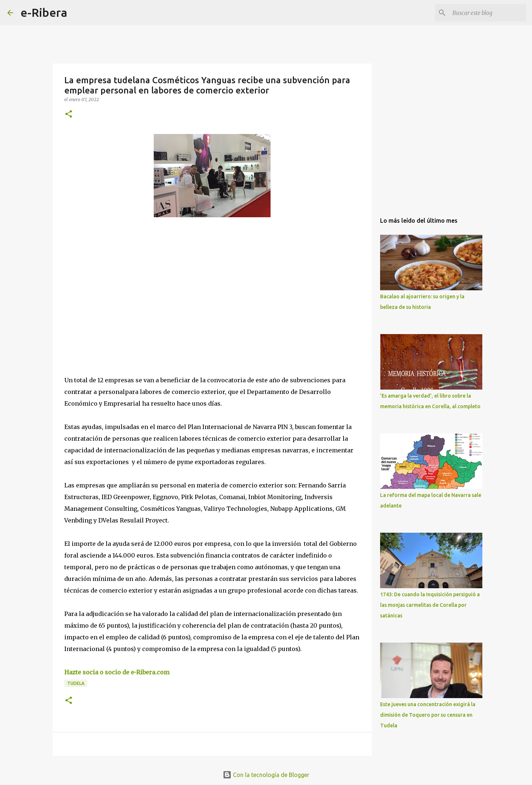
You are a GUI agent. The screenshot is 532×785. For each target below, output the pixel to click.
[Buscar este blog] (488, 13)
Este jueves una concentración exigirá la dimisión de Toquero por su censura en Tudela (428, 715)
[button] (69, 114)
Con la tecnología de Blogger (266, 775)
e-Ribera (44, 12)
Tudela (76, 683)
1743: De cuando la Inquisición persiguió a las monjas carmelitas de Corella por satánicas (430, 605)
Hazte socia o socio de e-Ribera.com (117, 672)
